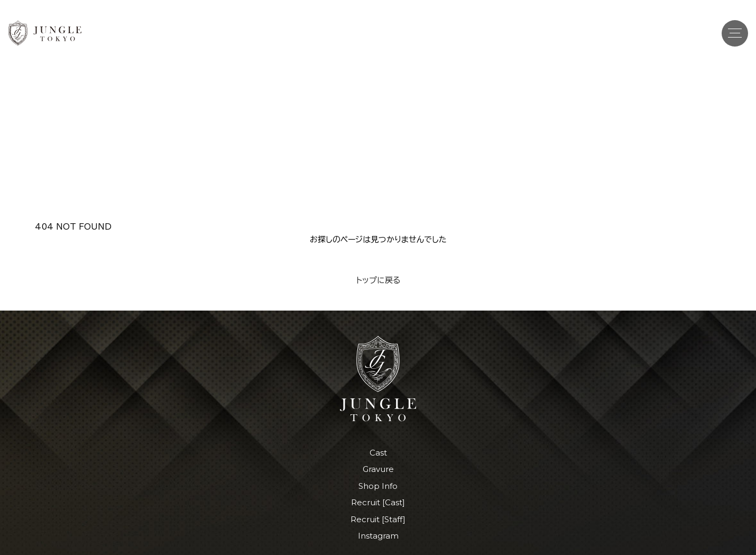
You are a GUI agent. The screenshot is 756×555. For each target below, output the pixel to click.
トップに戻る (378, 280)
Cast (378, 453)
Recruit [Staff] (378, 519)
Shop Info (378, 486)
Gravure (378, 469)
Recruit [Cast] (378, 502)
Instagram (378, 536)
